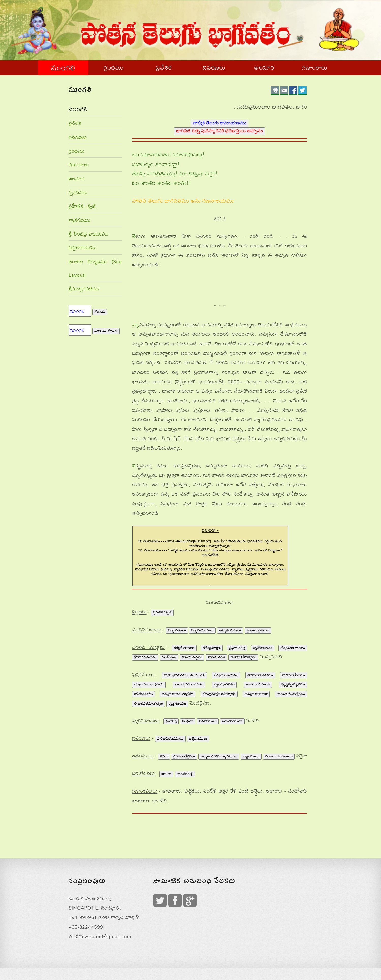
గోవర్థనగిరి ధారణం (293, 648)
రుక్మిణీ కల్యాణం (184, 648)
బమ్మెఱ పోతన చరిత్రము (178, 694)
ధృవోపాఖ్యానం (263, 648)
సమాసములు (208, 721)
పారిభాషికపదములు (170, 738)
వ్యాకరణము (80, 220)
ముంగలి (63, 68)
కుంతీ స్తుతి (169, 657)
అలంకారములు (232, 721)
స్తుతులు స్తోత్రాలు (258, 630)
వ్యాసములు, (251, 756)
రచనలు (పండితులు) (279, 756)
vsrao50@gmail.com (108, 936)
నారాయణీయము (294, 675)
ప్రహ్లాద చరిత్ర (237, 648)
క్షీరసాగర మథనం (145, 657)
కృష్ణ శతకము (177, 703)
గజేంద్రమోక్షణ (212, 648)
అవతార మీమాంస (258, 684)
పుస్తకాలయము (83, 247)
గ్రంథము (114, 67)
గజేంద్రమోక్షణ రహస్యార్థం (219, 694)
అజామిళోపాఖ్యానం (243, 657)
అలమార (264, 67)
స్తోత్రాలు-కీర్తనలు (184, 756)
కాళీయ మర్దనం (192, 657)
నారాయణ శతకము (260, 675)
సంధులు (188, 721)
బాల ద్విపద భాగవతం (189, 684)
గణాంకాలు (315, 67)
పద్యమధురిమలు (202, 630)
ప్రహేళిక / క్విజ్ (162, 612)
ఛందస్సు (171, 721)
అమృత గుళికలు (230, 630)
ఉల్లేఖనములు (198, 738)
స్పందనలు (78, 192)
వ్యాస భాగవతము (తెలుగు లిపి (184, 675)
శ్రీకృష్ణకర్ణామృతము (293, 684)
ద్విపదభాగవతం (224, 684)
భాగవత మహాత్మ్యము (291, 694)
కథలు (164, 756)
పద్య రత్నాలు (177, 630)
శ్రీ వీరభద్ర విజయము (89, 234)
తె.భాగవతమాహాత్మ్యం (149, 703)
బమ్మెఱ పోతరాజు (256, 694)
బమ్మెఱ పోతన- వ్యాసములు (219, 756)
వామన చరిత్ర (216, 657)
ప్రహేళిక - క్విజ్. (83, 206)
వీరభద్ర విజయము (226, 675)
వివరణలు (214, 67)
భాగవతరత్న (185, 774)
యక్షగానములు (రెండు (149, 684)
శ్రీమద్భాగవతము (84, 289)
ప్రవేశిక (164, 67)
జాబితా (166, 774)
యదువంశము (143, 694)
